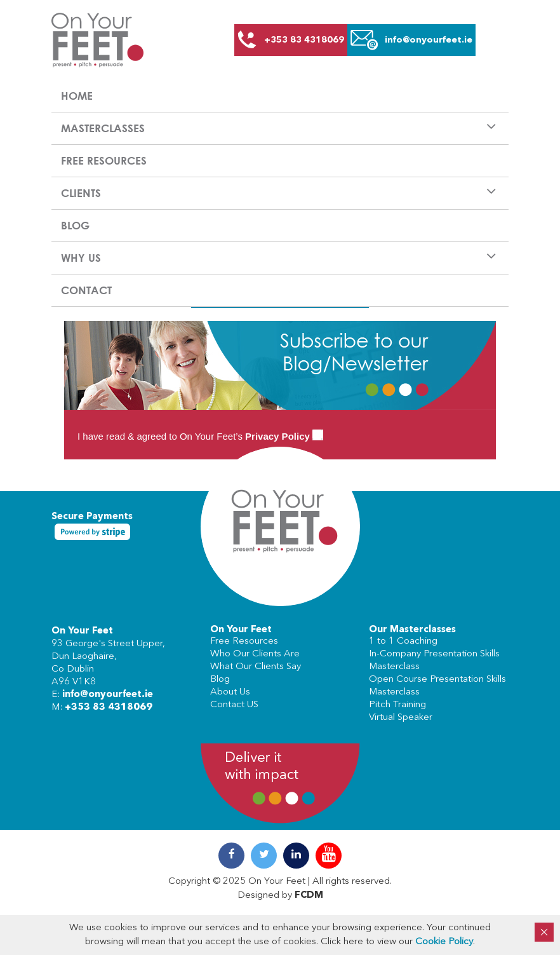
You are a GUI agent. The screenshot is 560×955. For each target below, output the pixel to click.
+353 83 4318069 (109, 708)
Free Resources (104, 160)
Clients (81, 193)
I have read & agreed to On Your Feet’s (200, 436)
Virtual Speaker (401, 718)
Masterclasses (103, 128)
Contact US (234, 705)
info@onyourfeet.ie (108, 695)
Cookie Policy (444, 942)
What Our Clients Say (256, 667)
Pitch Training (397, 705)
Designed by (280, 896)
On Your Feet (82, 631)
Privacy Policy (277, 436)
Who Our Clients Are (255, 654)
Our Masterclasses (412, 630)
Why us (81, 258)
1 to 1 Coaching (403, 641)
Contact (86, 290)
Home (77, 96)
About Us (230, 692)
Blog (75, 225)
